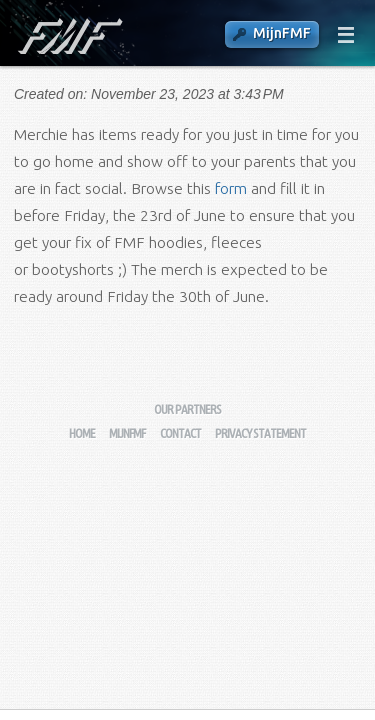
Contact (180, 433)
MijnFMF (282, 33)
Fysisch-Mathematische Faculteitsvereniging (68, 36)
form (231, 188)
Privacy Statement (260, 433)
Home (82, 433)
